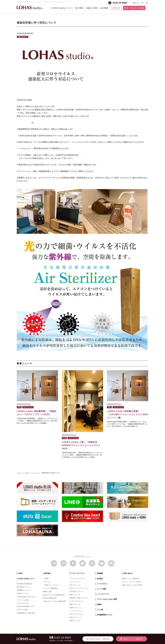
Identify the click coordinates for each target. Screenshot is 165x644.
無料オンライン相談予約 (130, 579)
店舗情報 (100, 573)
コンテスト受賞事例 (50, 588)
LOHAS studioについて (62, 8)
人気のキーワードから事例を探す (55, 601)
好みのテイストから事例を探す (54, 595)
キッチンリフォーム (76, 601)
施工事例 (79, 8)
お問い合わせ (128, 573)
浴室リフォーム (75, 604)
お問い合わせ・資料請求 (98, 639)
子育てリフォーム (76, 617)
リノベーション (75, 582)
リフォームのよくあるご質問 (107, 599)
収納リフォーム (75, 621)
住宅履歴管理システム (105, 615)
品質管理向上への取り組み (26, 613)
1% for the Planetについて (26, 606)
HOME (20, 573)
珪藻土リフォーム (76, 608)
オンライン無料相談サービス (63, 171)
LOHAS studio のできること (26, 597)
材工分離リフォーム (24, 587)
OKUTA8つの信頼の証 (24, 584)
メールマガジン (102, 584)
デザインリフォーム (76, 614)
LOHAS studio (30, 8)
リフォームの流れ (23, 600)
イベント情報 (101, 589)
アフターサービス (23, 603)
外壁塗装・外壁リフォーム (79, 598)
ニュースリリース (103, 594)
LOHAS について (23, 593)
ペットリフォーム (76, 611)
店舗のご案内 (92, 8)
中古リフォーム (75, 585)
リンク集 (100, 610)
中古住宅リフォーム (76, 591)
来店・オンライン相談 (134, 8)
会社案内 (100, 579)
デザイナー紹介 (22, 610)
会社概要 (104, 8)
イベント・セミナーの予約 (131, 582)
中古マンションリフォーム (79, 588)
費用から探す (48, 592)
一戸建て (46, 579)
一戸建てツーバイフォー (52, 585)
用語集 (99, 605)
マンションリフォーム (77, 578)
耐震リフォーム (75, 595)
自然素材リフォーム (24, 590)
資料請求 (116, 8)
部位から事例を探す (50, 598)
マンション (47, 582)
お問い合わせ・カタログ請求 (132, 585)
